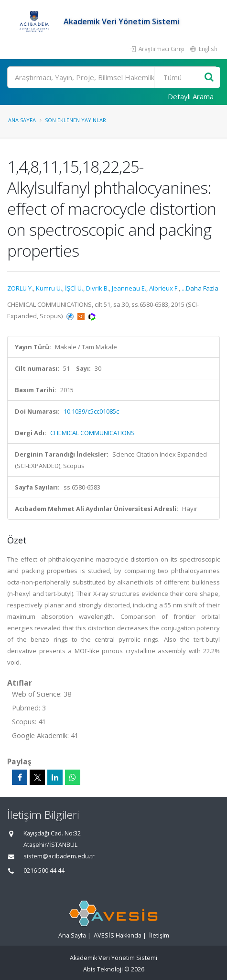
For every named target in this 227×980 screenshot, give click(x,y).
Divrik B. (97, 288)
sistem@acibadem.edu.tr (59, 856)
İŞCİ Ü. (74, 288)
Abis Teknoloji (103, 969)
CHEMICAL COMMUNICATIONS (92, 433)
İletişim (159, 935)
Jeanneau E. (129, 288)
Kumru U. (49, 288)
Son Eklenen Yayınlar (76, 120)
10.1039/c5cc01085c (91, 411)
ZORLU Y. (20, 288)
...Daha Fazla (200, 288)
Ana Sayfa (22, 120)
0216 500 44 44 (44, 871)
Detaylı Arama (191, 96)
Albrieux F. (164, 288)
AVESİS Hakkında (118, 935)
